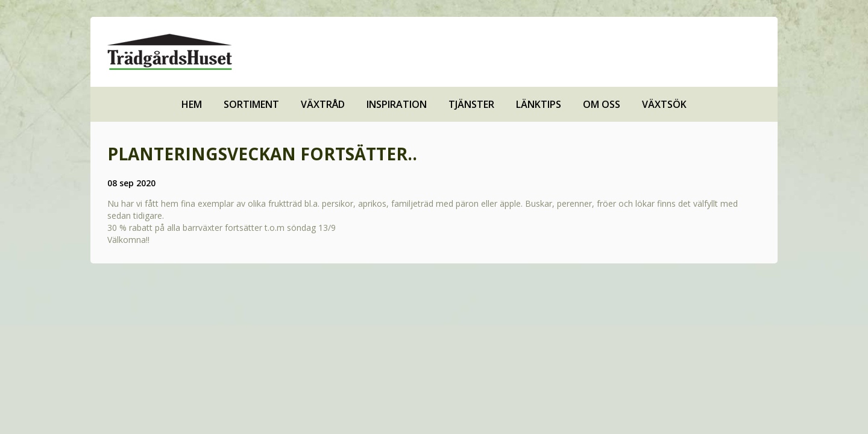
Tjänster (471, 104)
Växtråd (323, 104)
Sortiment (251, 104)
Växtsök (664, 104)
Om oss (602, 104)
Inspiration (397, 104)
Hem (192, 104)
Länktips (539, 104)
